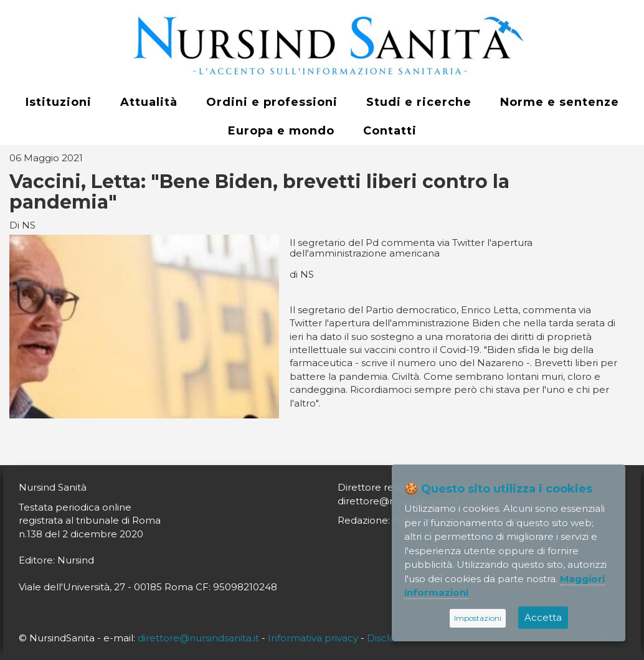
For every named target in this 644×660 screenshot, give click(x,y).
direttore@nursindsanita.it (198, 638)
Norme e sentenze (560, 102)
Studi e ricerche (419, 102)
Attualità (149, 102)
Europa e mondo (281, 131)
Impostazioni (478, 618)
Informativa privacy (313, 638)
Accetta (543, 617)
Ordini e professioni (272, 102)
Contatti (390, 131)
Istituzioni (59, 102)
